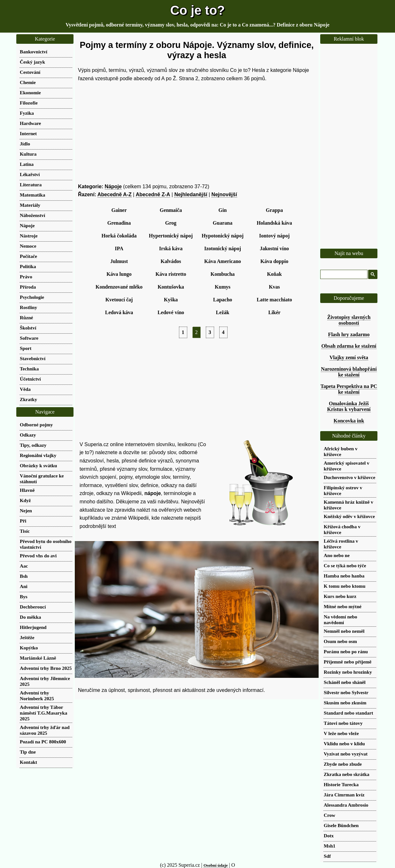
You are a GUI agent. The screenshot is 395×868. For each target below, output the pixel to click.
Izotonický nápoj (223, 248)
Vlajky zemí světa (349, 357)
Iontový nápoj (275, 236)
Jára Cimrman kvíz (344, 795)
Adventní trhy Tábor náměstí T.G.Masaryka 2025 (43, 713)
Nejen (26, 511)
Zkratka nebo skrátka (347, 774)
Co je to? (197, 10)
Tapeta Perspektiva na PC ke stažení (349, 389)
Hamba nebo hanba (344, 576)
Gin (223, 210)
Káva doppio (275, 261)
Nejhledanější (191, 194)
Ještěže (27, 637)
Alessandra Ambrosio (346, 805)
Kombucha (223, 274)
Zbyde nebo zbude (343, 764)
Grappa (274, 210)
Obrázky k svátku (38, 465)
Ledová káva (119, 312)
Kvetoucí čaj (119, 300)
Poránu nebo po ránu (346, 651)
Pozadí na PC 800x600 (43, 742)
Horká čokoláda (119, 236)
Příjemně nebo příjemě (348, 662)
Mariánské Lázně (38, 658)
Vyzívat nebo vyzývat (346, 754)
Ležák (223, 312)
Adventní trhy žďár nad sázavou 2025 (45, 730)
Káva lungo (119, 274)
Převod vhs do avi (38, 556)
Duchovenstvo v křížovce (349, 477)
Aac (24, 566)
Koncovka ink (349, 421)
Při (23, 521)
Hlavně (27, 490)
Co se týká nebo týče (345, 566)
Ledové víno (171, 312)
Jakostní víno (274, 248)
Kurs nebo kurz (340, 596)
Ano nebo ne (337, 555)
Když (25, 500)
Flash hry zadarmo (349, 334)
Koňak (274, 274)
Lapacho (223, 300)
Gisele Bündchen (341, 825)
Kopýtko (29, 648)
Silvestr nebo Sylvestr (346, 692)
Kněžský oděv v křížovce (349, 516)
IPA (119, 248)
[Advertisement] (197, 133)
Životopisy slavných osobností (349, 320)
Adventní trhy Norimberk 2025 (37, 696)
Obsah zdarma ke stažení (349, 346)
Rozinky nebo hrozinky (348, 672)
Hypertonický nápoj (171, 236)
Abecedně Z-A (153, 194)
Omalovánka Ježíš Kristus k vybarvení (349, 406)
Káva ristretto (171, 274)
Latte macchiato (274, 300)
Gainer (119, 210)
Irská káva (171, 248)
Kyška (171, 300)
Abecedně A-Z (115, 194)
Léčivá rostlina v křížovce (341, 544)
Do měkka (30, 617)
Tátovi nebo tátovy (343, 723)
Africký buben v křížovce (341, 451)
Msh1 (329, 846)
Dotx (329, 836)
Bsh (24, 576)
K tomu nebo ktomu (345, 586)
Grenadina (119, 223)
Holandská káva (274, 223)
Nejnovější (224, 194)
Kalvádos (171, 261)
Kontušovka (171, 287)
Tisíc (25, 531)
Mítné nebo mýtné (343, 606)
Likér (274, 312)
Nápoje (113, 186)
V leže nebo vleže (341, 733)
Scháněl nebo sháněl (345, 682)
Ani (24, 586)
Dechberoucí (33, 607)
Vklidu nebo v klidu (344, 744)
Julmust (119, 261)
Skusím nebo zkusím (345, 703)
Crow (329, 815)
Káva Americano (223, 261)
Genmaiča (171, 210)
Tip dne (28, 752)
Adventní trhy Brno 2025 (46, 668)
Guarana (223, 223)
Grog (171, 223)
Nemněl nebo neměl (344, 631)
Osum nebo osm (340, 641)
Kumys (223, 287)
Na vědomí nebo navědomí (341, 620)
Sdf (327, 856)
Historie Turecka (341, 784)
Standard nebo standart (348, 713)
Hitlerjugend (33, 627)
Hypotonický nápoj (223, 236)
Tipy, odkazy (33, 445)
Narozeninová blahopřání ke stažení (349, 372)
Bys (24, 597)
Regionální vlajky (38, 455)
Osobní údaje (216, 865)
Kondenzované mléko (119, 287)
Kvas (274, 287)
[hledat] (343, 275)
